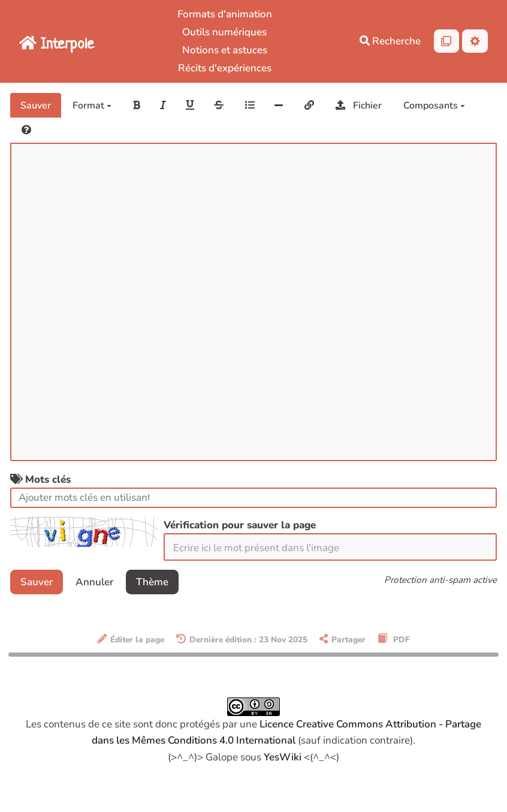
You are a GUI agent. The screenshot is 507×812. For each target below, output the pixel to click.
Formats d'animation (225, 14)
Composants (434, 106)
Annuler (94, 582)
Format (92, 106)
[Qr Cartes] (447, 41)
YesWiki (283, 757)
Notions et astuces (225, 50)
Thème (152, 582)
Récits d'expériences (225, 68)
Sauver (36, 106)
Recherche (390, 41)
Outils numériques (224, 32)
